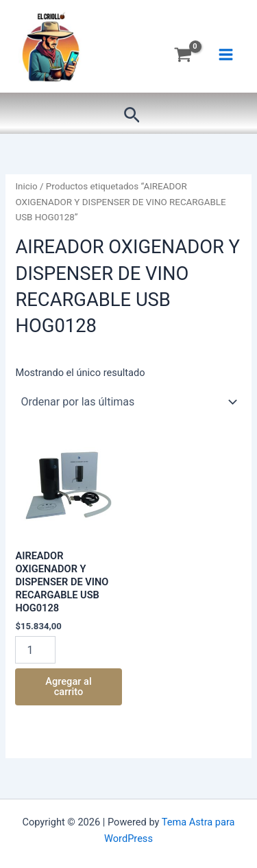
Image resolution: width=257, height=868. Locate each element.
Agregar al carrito (68, 687)
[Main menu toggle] (226, 55)
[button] (132, 116)
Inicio (26, 186)
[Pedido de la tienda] (128, 402)
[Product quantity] (35, 650)
